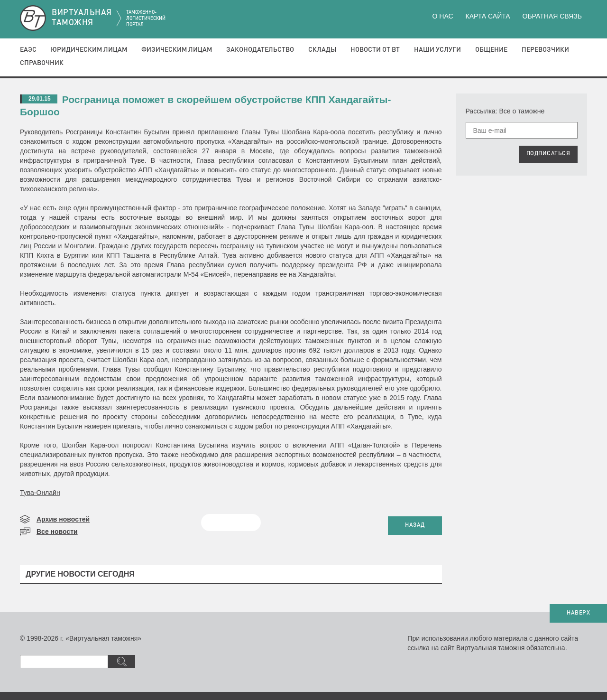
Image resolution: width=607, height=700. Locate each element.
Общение (491, 50)
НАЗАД (415, 525)
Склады (322, 50)
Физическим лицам (177, 50)
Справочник (42, 63)
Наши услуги (437, 50)
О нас (443, 16)
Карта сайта (487, 16)
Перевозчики (545, 50)
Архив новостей (63, 519)
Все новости (57, 532)
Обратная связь (552, 16)
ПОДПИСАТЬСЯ (548, 154)
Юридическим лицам (89, 50)
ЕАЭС (28, 50)
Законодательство (260, 50)
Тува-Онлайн (40, 493)
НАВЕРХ (578, 613)
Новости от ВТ (375, 50)
